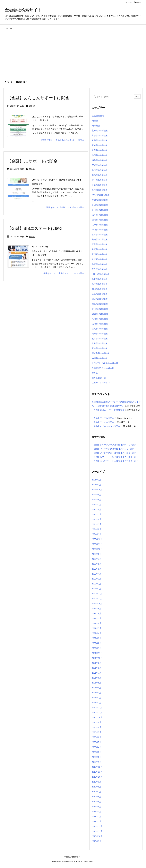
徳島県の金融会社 (100, 304)
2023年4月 (97, 574)
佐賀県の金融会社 (100, 329)
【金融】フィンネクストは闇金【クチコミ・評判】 (115, 453)
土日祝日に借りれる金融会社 (105, 363)
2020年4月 (97, 747)
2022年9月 (97, 608)
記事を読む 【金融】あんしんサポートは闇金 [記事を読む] (62, 140)
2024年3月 (97, 524)
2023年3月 (97, 579)
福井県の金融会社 (100, 215)
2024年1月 (97, 534)
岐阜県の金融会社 (100, 234)
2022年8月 (97, 613)
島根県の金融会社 (100, 284)
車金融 (95, 373)
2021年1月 (97, 703)
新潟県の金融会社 (100, 200)
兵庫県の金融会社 (100, 264)
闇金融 (32, 106)
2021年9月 (97, 663)
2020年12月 (97, 708)
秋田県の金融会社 (100, 150)
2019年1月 (97, 821)
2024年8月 (97, 500)
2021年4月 (97, 688)
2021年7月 (97, 673)
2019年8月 (97, 787)
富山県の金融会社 (100, 205)
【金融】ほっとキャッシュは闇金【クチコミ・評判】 (116, 461)
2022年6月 (97, 623)
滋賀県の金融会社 (100, 249)
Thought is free (88, 861)
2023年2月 (97, 584)
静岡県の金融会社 (100, 230)
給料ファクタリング (101, 383)
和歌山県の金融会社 (101, 274)
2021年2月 (97, 698)
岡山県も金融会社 (100, 289)
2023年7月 (97, 559)
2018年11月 (97, 831)
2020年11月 (97, 712)
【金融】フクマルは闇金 (103, 418)
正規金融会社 (98, 116)
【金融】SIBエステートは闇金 (35, 228)
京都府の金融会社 (100, 254)
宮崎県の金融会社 (100, 348)
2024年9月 (97, 495)
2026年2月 (97, 480)
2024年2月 (97, 529)
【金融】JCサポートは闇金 (32, 161)
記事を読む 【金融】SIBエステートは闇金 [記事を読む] (64, 273)
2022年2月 (97, 643)
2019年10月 (97, 777)
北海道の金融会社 (100, 130)
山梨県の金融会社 (100, 220)
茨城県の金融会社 (100, 165)
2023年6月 (97, 564)
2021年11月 (97, 653)
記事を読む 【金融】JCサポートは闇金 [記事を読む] (65, 207)
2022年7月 (97, 618)
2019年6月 (97, 797)
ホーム (10, 82)
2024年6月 (97, 509)
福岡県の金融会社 (100, 324)
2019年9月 (97, 782)
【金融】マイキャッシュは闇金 (106, 426)
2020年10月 (97, 717)
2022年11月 (97, 599)
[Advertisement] (73, 54)
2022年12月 (97, 594)
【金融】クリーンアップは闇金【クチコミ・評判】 (115, 445)
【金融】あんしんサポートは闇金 (38, 98)
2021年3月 (97, 693)
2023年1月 (97, 589)
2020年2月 (97, 757)
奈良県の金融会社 (100, 269)
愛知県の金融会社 (100, 239)
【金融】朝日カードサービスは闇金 (108, 410)
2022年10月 (97, 604)
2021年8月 (97, 668)
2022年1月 (97, 648)
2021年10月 (97, 658)
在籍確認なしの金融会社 (103, 368)
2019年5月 (97, 802)
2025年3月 (97, 485)
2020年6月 (97, 737)
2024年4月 (97, 519)
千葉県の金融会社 (100, 185)
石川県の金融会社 (100, 210)
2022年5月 (97, 628)
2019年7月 (97, 792)
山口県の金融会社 (100, 299)
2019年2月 (97, 816)
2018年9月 (97, 841)
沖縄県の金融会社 (100, 358)
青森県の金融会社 (100, 135)
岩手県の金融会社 (100, 140)
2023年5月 (97, 569)
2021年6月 (97, 678)
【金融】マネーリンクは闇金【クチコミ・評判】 (114, 449)
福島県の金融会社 (100, 160)
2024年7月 (97, 504)
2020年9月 (97, 722)
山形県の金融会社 (100, 155)
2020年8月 (97, 727)
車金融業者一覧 (99, 378)
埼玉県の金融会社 (100, 180)
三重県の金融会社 (100, 244)
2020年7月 (97, 732)
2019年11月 (97, 772)
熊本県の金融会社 (100, 338)
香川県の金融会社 (100, 309)
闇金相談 (96, 126)
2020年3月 (97, 752)
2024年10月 (97, 490)
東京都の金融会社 (100, 190)
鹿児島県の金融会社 (101, 353)
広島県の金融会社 (100, 294)
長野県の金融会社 (100, 225)
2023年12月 (97, 539)
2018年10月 (97, 836)
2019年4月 (97, 807)
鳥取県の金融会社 (100, 279)
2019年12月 (97, 767)
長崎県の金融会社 (100, 334)
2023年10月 (97, 549)
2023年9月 (97, 554)
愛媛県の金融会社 (100, 314)
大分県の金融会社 (100, 343)
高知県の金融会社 (100, 319)
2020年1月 (97, 762)
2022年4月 (97, 633)
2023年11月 (97, 544)
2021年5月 (97, 683)
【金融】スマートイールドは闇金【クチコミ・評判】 (116, 457)
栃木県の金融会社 (100, 170)
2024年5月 (97, 514)
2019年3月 (97, 811)
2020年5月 (97, 742)
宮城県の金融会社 (100, 145)
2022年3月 (97, 638)
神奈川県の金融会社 (101, 195)
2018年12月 (97, 826)
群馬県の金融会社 (100, 175)
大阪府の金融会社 (100, 259)
